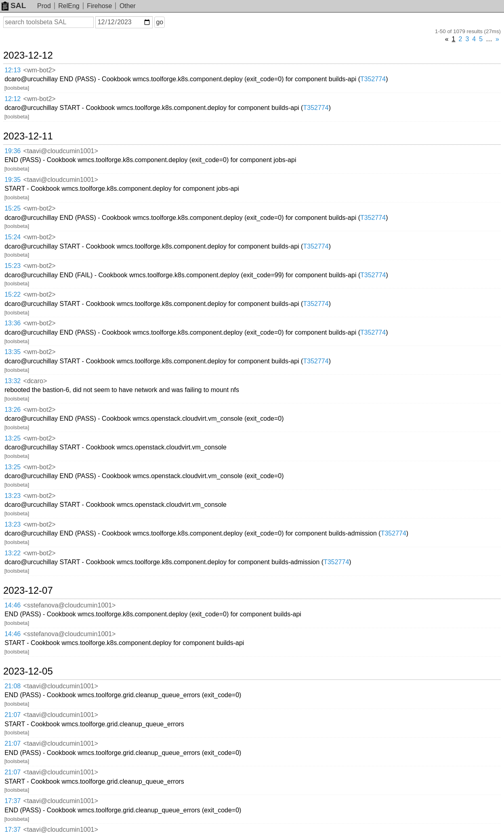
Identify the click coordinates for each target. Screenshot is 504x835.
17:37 (13, 801)
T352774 (373, 79)
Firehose (99, 6)
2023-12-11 (28, 136)
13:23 (13, 496)
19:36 (13, 151)
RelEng (69, 6)
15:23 (13, 266)
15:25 (13, 208)
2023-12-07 (28, 590)
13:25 (13, 438)
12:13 (13, 70)
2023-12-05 (28, 671)
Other (128, 6)
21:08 (13, 686)
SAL (14, 5)
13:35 (13, 352)
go (160, 22)
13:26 (13, 410)
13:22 (13, 553)
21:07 (13, 715)
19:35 (13, 180)
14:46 (13, 605)
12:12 (13, 99)
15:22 (13, 294)
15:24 (13, 237)
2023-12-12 (28, 55)
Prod (44, 6)
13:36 (13, 323)
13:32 (13, 381)
